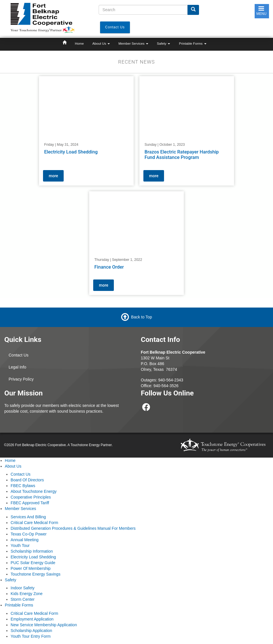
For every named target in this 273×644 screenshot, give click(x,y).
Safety (163, 43)
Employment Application (32, 619)
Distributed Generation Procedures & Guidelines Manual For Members (73, 528)
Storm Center (23, 599)
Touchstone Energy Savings (36, 574)
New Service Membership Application (44, 625)
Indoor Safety (23, 588)
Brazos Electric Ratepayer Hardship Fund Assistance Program (182, 155)
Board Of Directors (27, 480)
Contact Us (18, 355)
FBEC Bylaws (23, 486)
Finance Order (109, 267)
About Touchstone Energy (34, 491)
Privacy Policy (21, 379)
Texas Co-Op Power (29, 534)
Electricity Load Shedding (71, 152)
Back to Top (142, 317)
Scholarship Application (31, 631)
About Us (101, 43)
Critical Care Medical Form (34, 523)
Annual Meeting (25, 540)
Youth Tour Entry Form (31, 636)
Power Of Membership (31, 568)
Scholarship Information (32, 551)
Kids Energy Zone (27, 594)
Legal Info (17, 367)
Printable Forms (193, 43)
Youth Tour (20, 545)
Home (79, 43)
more (53, 176)
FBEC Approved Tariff (30, 503)
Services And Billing (28, 517)
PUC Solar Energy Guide (33, 563)
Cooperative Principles (31, 497)
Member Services (133, 43)
